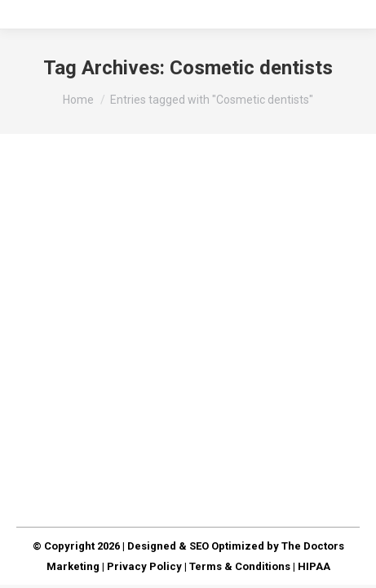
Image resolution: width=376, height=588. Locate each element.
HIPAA (314, 566)
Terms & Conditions (240, 566)
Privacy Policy (144, 566)
